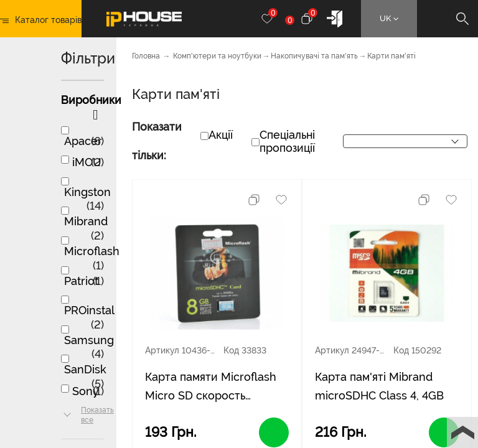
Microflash (92, 251)
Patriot (81, 281)
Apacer (83, 141)
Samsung (89, 340)
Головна (146, 56)
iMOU (87, 162)
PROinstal (89, 310)
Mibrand (86, 221)
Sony (86, 391)
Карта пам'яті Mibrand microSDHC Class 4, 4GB (379, 386)
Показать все (97, 415)
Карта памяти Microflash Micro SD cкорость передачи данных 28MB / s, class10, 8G (214, 388)
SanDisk (85, 369)
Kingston (87, 192)
